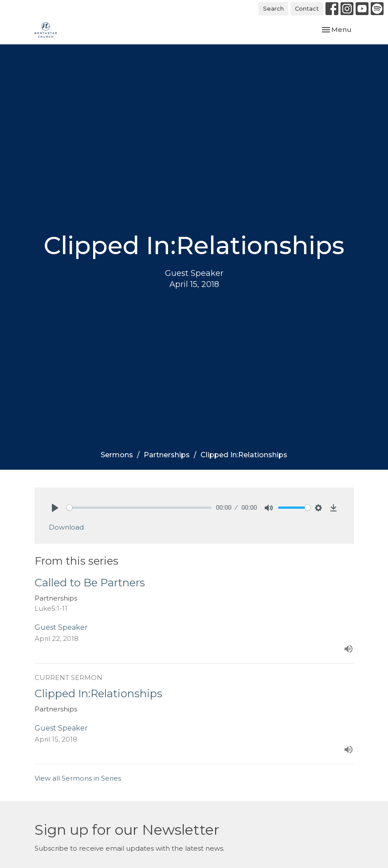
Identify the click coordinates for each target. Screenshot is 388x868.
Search (273, 8)
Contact (307, 8)
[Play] (55, 508)
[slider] (139, 508)
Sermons (117, 455)
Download (66, 527)
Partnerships (167, 455)
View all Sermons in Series (78, 778)
